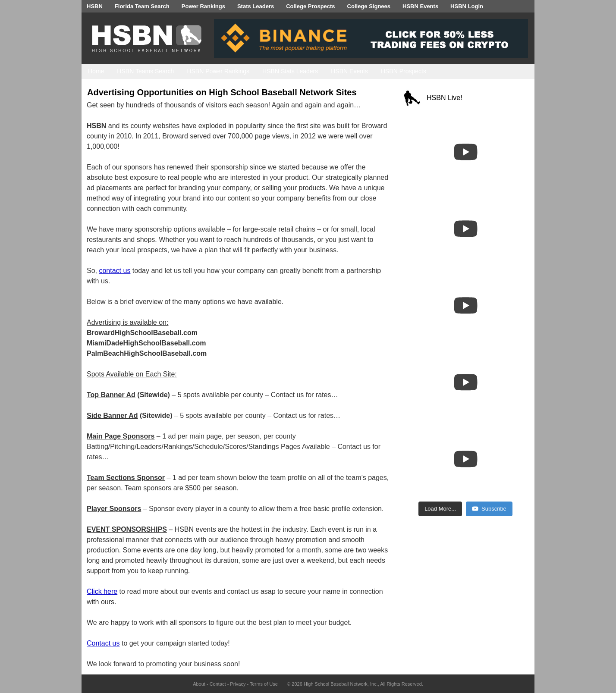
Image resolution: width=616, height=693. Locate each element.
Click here (102, 591)
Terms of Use (264, 684)
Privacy (238, 684)
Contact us (103, 643)
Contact (218, 684)
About (199, 684)
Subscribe (489, 509)
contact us (115, 271)
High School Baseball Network (336, 684)
